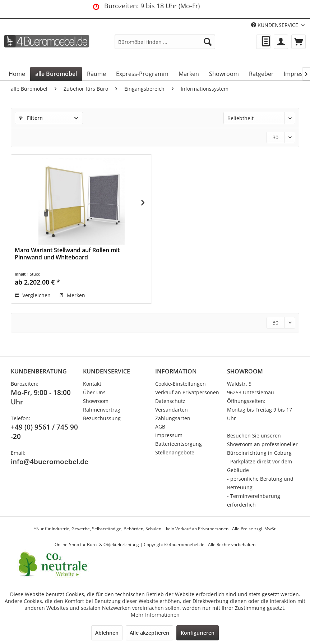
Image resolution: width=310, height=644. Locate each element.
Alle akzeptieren (149, 633)
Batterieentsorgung (179, 444)
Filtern (31, 118)
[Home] (17, 74)
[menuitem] (165, 42)
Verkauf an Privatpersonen (187, 392)
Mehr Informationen (155, 615)
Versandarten (172, 410)
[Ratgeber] (261, 74)
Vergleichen (33, 295)
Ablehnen (107, 633)
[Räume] (96, 74)
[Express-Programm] (142, 74)
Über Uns (94, 392)
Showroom (96, 401)
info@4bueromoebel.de (50, 462)
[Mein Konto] (281, 42)
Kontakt (92, 384)
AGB (160, 427)
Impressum (169, 435)
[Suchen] (208, 42)
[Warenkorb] (299, 42)
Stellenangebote (175, 452)
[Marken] (189, 74)
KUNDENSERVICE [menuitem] (275, 25)
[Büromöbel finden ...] (165, 42)
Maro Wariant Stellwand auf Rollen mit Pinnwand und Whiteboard (67, 254)
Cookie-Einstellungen (181, 384)
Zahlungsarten (173, 418)
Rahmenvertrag (102, 410)
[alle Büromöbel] (56, 74)
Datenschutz (170, 401)
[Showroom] (224, 74)
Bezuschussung (102, 418)
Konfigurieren (198, 633)
